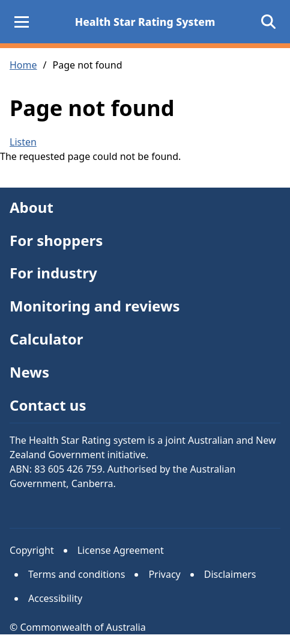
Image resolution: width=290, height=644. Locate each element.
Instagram (56, 509)
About (32, 207)
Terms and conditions (77, 574)
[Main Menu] (22, 22)
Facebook (93, 509)
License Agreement (121, 550)
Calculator (47, 339)
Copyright (32, 550)
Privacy (164, 574)
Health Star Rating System (145, 22)
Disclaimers (230, 574)
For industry (53, 273)
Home (23, 65)
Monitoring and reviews (95, 306)
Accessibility (55, 598)
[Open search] (268, 22)
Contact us (48, 405)
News (29, 372)
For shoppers (56, 240)
